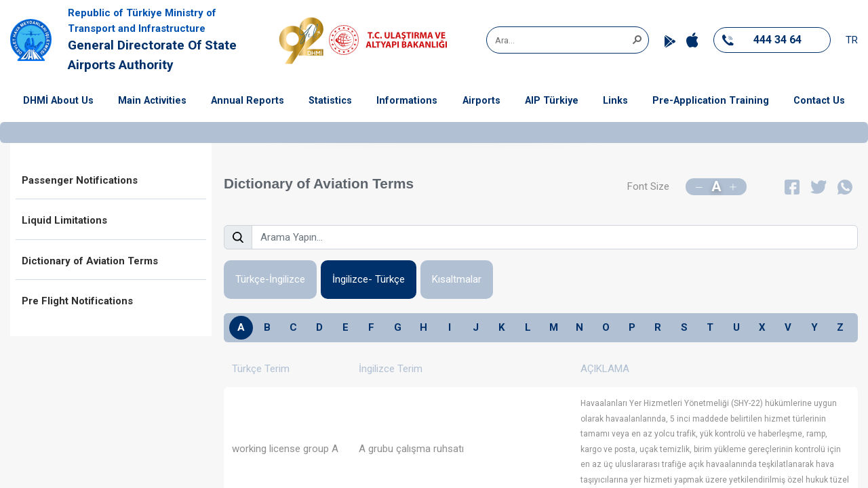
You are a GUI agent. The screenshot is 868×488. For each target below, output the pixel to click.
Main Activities (152, 101)
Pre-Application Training (711, 101)
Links (615, 101)
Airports (481, 101)
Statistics (330, 101)
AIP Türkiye (552, 101)
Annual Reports (248, 101)
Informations (407, 101)
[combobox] (563, 40)
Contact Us (819, 101)
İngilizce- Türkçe (369, 279)
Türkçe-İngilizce (270, 279)
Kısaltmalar (457, 279)
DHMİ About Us (58, 101)
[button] (637, 39)
